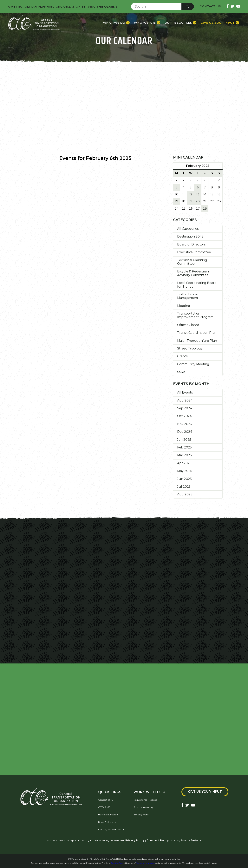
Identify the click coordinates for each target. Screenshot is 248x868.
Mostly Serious (191, 840)
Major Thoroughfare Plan (197, 341)
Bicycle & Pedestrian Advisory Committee (193, 273)
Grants (182, 356)
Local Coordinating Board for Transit (197, 285)
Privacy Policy (135, 840)
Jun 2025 (184, 479)
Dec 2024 (185, 432)
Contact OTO (106, 800)
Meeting (184, 306)
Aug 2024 (185, 400)
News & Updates (107, 822)
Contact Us (210, 7)
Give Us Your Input (205, 792)
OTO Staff (104, 807)
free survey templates (146, 863)
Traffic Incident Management (189, 296)
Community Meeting (193, 364)
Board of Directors (191, 244)
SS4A (181, 372)
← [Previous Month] (177, 166)
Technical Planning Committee (192, 262)
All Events (185, 392)
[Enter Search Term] (156, 7)
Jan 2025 (184, 440)
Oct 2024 (184, 416)
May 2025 (185, 471)
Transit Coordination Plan (197, 333)
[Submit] (188, 7)
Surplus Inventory (144, 807)
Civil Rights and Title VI (111, 829)
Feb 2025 (184, 447)
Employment (141, 815)
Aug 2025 (185, 494)
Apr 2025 (184, 463)
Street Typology (190, 348)
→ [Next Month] (219, 166)
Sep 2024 (185, 408)
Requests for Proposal (146, 800)
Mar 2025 (184, 455)
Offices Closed (188, 325)
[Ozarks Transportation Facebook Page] (228, 7)
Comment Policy (158, 840)
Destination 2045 (190, 236)
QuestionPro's (117, 863)
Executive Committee (194, 252)
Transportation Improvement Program (195, 315)
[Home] (34, 23)
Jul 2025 (184, 487)
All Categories (188, 229)
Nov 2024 (185, 424)
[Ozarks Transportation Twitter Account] (232, 7)
